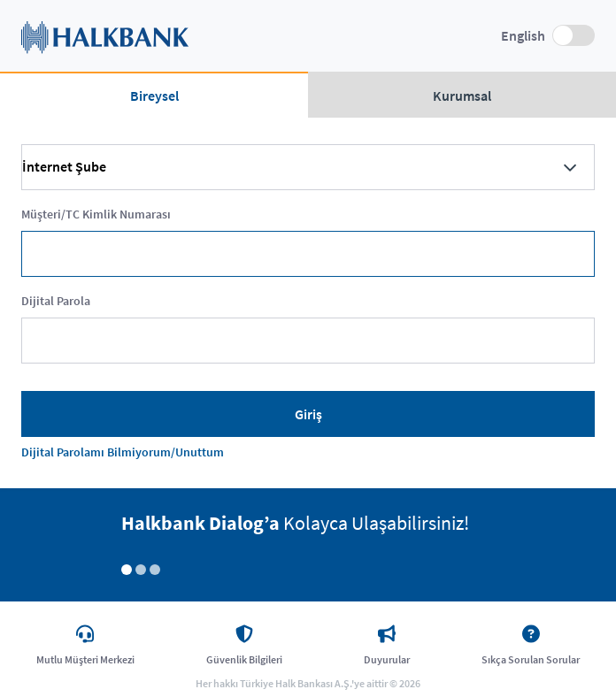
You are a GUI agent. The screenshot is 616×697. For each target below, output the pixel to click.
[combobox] (308, 167)
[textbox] (308, 254)
